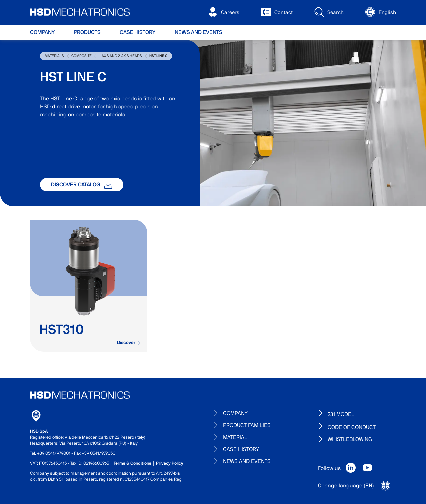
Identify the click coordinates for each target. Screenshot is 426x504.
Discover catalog (82, 185)
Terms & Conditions (133, 464)
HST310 (62, 330)
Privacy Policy (170, 464)
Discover (129, 343)
